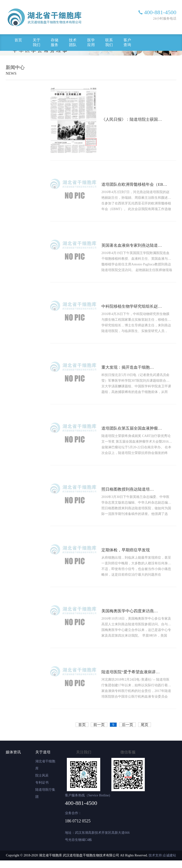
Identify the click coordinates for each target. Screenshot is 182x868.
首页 (18, 40)
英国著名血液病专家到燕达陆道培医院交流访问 (136, 248)
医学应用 (91, 42)
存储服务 (55, 42)
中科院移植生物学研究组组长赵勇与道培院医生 (136, 309)
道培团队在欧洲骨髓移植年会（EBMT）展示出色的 (139, 186)
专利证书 (42, 790)
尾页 (145, 732)
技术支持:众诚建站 (162, 863)
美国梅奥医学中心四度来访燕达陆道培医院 (133, 618)
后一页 (127, 732)
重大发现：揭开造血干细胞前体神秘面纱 (131, 371)
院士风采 (42, 783)
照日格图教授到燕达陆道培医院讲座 (130, 494)
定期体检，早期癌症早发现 (128, 556)
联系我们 (109, 42)
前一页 (99, 732)
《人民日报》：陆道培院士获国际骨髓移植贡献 (136, 120)
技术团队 (73, 42)
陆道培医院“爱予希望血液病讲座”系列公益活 (134, 679)
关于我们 (36, 42)
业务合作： (73, 821)
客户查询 (127, 42)
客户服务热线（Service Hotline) (87, 803)
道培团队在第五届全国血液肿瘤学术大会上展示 (136, 433)
